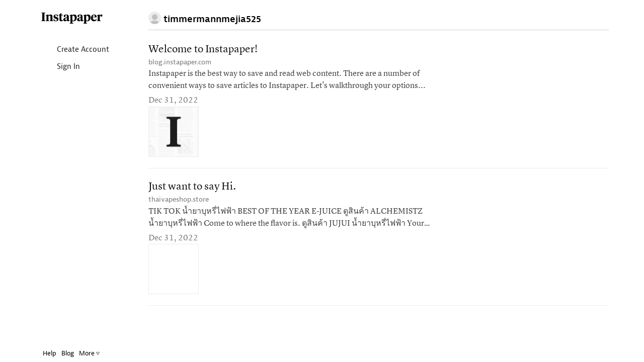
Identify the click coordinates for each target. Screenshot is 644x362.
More (82, 353)
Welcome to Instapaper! (203, 50)
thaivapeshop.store (179, 199)
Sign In (53, 67)
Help (42, 353)
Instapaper (64, 18)
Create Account (67, 50)
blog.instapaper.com (180, 62)
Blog (60, 353)
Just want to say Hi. (192, 187)
